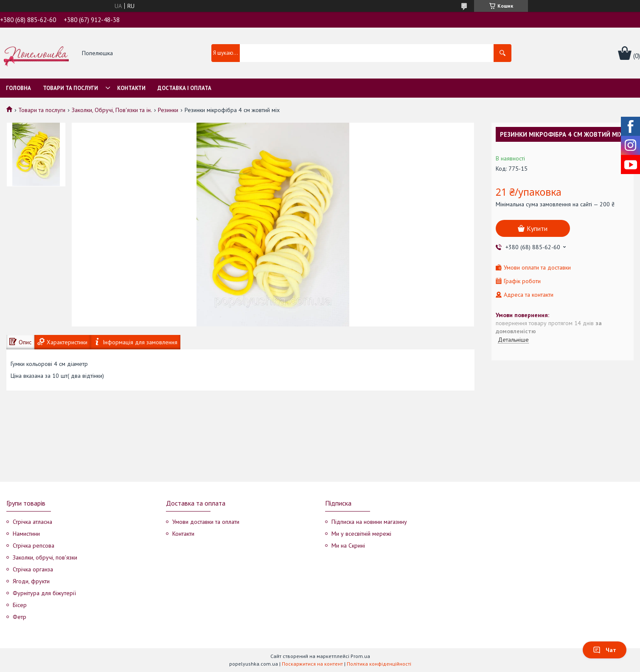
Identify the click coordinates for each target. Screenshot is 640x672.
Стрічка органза (33, 569)
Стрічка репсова (34, 545)
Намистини (26, 534)
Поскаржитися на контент (312, 664)
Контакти (131, 88)
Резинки (168, 110)
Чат (605, 650)
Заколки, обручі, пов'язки (45, 557)
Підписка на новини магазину (369, 522)
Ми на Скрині (348, 545)
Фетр (20, 617)
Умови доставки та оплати (206, 522)
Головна (18, 88)
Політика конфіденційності (379, 664)
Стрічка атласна (32, 522)
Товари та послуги (70, 88)
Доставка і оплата (184, 88)
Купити (537, 228)
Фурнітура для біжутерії (44, 593)
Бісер (20, 605)
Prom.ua (360, 656)
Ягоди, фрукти (31, 581)
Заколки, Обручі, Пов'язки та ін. (112, 110)
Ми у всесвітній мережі (361, 534)
